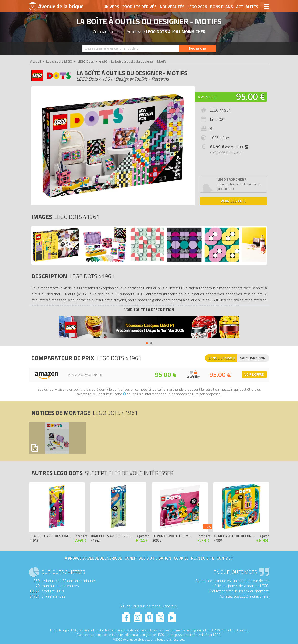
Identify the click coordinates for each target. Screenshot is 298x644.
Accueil (36, 61)
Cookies (181, 558)
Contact (225, 558)
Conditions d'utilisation (148, 558)
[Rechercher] (197, 48)
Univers (111, 7)
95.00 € (250, 97)
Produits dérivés (139, 7)
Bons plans (221, 7)
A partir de (207, 97)
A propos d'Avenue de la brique (93, 558)
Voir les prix (233, 201)
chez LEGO (230, 147)
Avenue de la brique (56, 6)
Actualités (247, 7)
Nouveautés (172, 7)
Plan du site (203, 558)
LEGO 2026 (197, 7)
